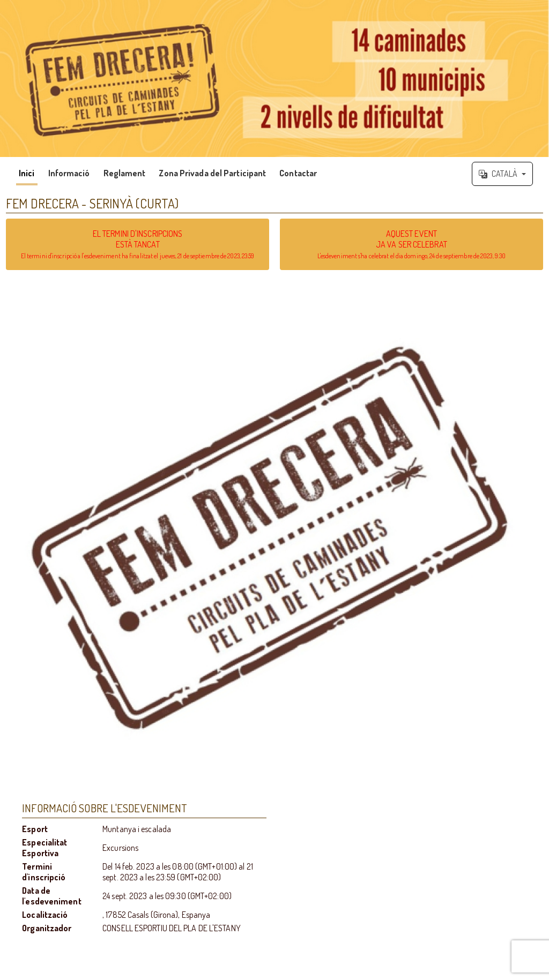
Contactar (298, 173)
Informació (69, 173)
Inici (27, 173)
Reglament (125, 173)
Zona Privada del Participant (212, 173)
